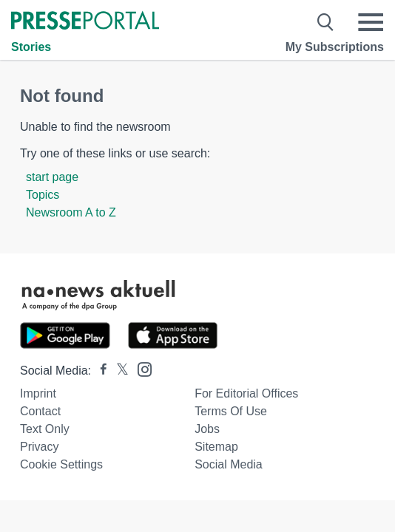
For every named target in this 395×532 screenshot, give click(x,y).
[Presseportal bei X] (118, 371)
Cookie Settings (61, 464)
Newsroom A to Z (71, 212)
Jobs (207, 429)
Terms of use (231, 411)
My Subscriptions (335, 47)
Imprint (38, 393)
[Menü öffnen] (371, 22)
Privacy (39, 447)
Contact (40, 411)
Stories (31, 47)
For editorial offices (246, 393)
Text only (45, 429)
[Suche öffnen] (326, 22)
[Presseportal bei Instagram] (140, 368)
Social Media (229, 464)
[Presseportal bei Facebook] (99, 371)
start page (52, 177)
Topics (43, 195)
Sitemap (216, 447)
